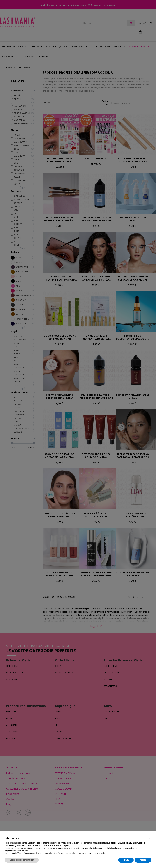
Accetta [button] (143, 860)
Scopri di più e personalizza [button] (22, 860)
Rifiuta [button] (126, 860)
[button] (150, 838)
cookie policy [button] (65, 845)
